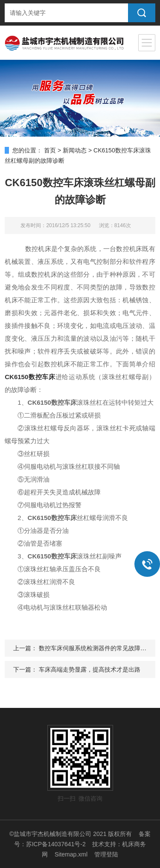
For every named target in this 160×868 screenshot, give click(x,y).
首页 (50, 150)
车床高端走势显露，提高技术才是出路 (90, 669)
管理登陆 (106, 854)
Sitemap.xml (71, 854)
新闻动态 (75, 150)
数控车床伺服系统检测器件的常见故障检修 (96, 648)
